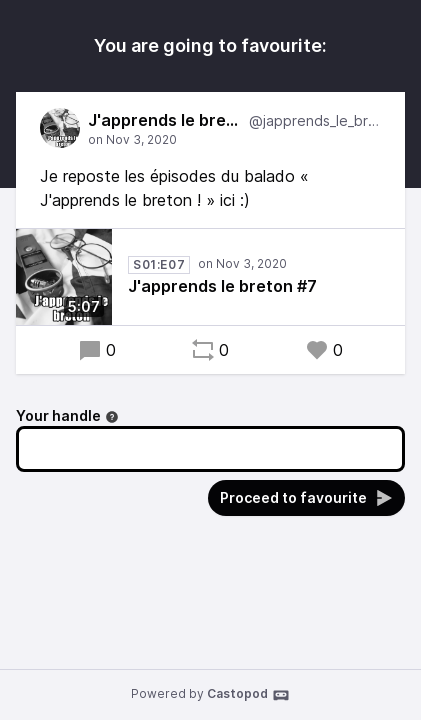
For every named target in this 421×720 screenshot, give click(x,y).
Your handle (67, 415)
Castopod (248, 695)
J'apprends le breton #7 (222, 286)
